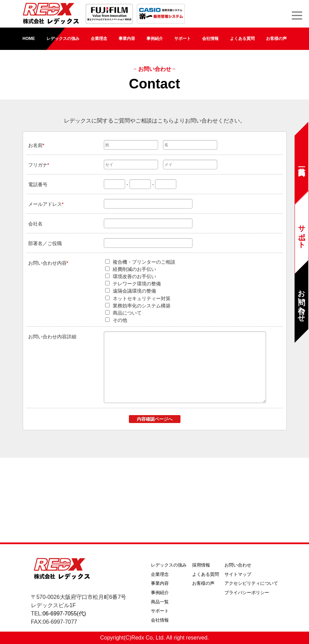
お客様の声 (276, 39)
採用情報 (201, 565)
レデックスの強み (63, 39)
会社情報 (210, 39)
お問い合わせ (238, 565)
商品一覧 (160, 602)
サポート (183, 39)
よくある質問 (242, 39)
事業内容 (127, 39)
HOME (29, 39)
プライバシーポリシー (247, 593)
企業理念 (99, 39)
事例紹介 (155, 39)
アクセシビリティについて (251, 583)
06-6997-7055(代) (64, 614)
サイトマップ (238, 574)
